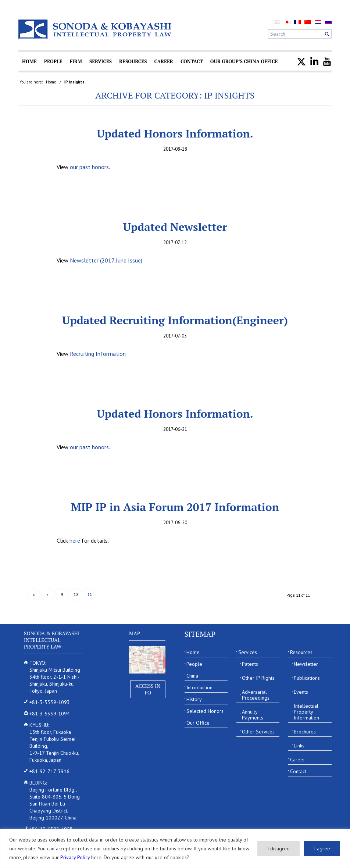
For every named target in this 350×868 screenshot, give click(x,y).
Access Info (148, 689)
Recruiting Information (98, 354)
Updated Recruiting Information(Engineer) (175, 320)
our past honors (89, 167)
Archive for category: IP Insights (175, 95)
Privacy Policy (75, 857)
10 (76, 594)
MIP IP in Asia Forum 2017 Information (175, 507)
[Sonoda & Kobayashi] (96, 29)
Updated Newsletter (175, 227)
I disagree (278, 849)
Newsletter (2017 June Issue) (106, 260)
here (75, 540)
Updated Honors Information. (175, 133)
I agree (322, 849)
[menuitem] (287, 22)
